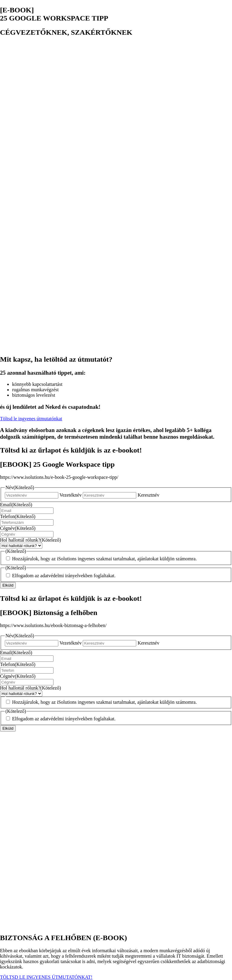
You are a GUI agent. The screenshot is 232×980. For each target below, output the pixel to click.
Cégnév (18, 528)
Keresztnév (148, 495)
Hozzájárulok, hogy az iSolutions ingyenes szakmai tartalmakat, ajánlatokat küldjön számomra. (104, 559)
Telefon (18, 516)
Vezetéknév (71, 495)
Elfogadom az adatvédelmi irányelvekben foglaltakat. (64, 576)
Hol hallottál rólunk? (31, 540)
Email (16, 505)
